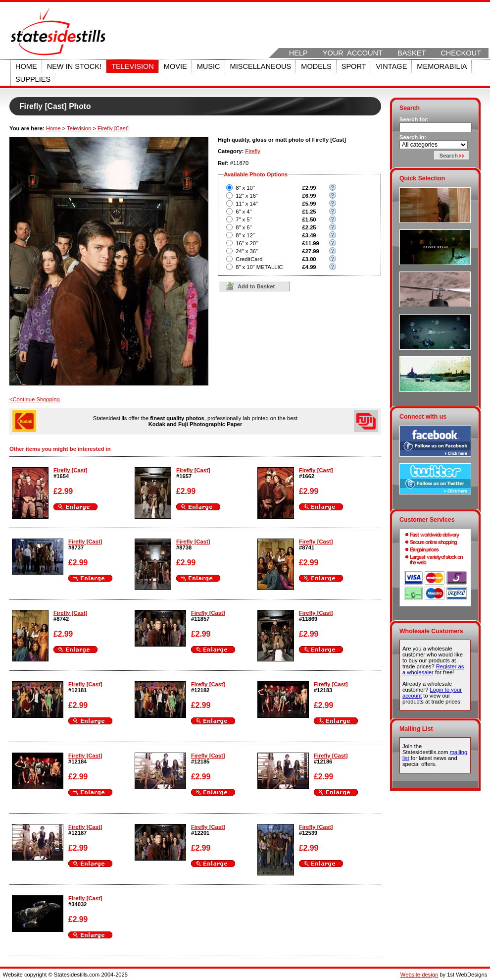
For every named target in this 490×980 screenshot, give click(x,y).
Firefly (252, 151)
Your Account (353, 53)
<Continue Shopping (35, 399)
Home (26, 66)
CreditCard (249, 259)
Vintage (392, 66)
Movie (175, 66)
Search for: (414, 119)
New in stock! (74, 66)
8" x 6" (244, 227)
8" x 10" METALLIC (259, 267)
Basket (412, 53)
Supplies (33, 79)
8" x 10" (245, 188)
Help (298, 53)
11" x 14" (247, 204)
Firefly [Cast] (113, 128)
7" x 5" (244, 219)
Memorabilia (442, 66)
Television (133, 66)
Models (316, 66)
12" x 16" (247, 196)
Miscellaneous (261, 66)
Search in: (413, 137)
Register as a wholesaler (433, 669)
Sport (354, 66)
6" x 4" (244, 212)
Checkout (461, 53)
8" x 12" (245, 235)
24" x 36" (247, 251)
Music (209, 66)
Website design (419, 975)
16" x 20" (247, 243)
